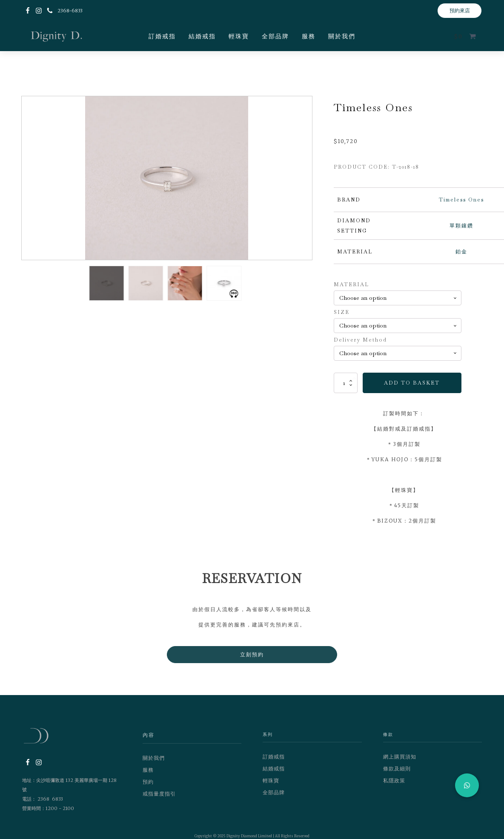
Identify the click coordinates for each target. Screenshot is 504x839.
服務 (309, 36)
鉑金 (461, 252)
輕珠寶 (239, 36)
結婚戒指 (202, 36)
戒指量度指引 (159, 794)
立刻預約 (252, 654)
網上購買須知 (400, 757)
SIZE (342, 312)
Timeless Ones (461, 200)
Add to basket (412, 383)
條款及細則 (397, 769)
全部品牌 (275, 36)
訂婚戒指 (162, 36)
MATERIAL (351, 284)
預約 (148, 782)
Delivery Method (360, 340)
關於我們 (342, 36)
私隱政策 (394, 780)
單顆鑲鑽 (461, 226)
